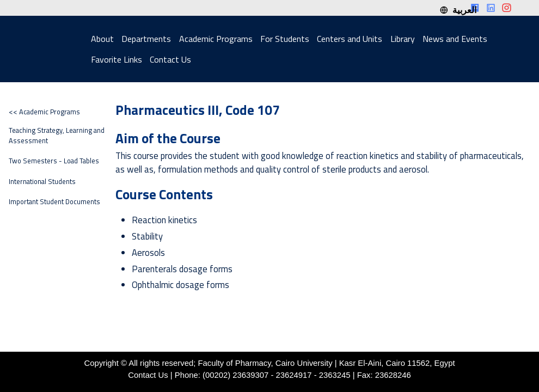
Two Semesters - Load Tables (54, 161)
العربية (458, 10)
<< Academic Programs (44, 112)
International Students (42, 182)
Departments (146, 39)
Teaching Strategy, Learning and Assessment (57, 136)
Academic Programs (216, 39)
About (102, 39)
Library (403, 39)
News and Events (455, 39)
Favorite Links (117, 59)
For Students (285, 39)
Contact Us (170, 59)
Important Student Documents (54, 202)
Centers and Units (350, 39)
